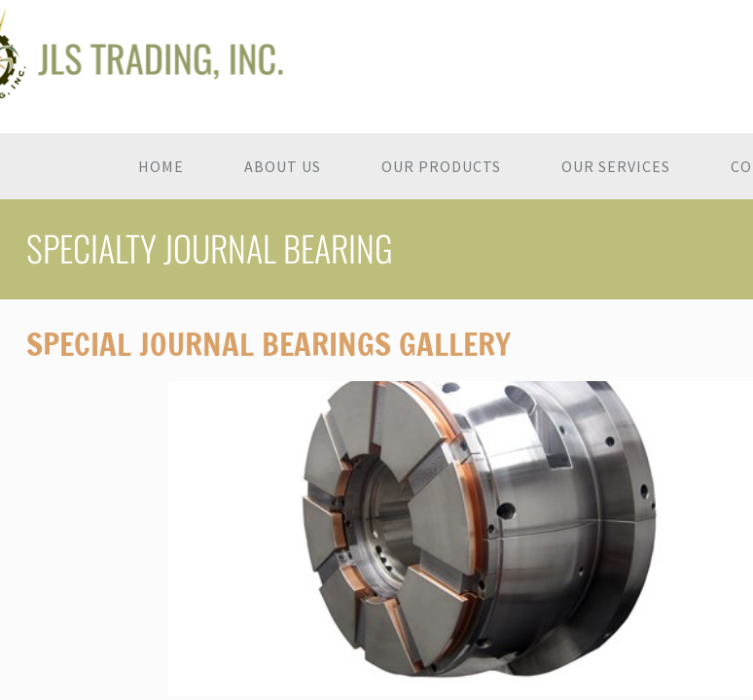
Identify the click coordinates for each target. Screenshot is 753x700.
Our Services (616, 166)
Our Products (441, 166)
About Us (283, 166)
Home (161, 166)
